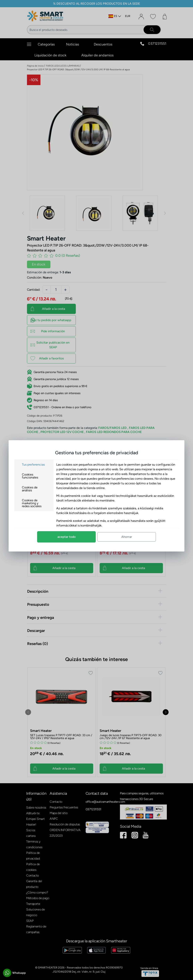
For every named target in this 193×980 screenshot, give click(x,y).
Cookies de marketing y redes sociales (32, 503)
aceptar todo (67, 537)
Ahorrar (127, 537)
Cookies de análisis (30, 489)
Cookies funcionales (30, 476)
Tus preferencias (33, 465)
